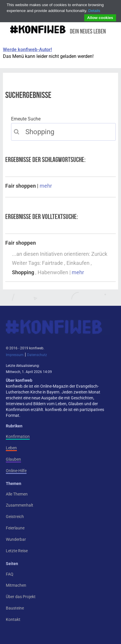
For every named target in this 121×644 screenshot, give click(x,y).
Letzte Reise (17, 551)
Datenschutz (37, 355)
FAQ (10, 574)
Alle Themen (17, 494)
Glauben (13, 459)
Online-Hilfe (16, 471)
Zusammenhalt (20, 505)
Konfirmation (18, 436)
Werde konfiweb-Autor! (27, 50)
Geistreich (15, 517)
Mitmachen (16, 585)
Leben (11, 448)
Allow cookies (100, 18)
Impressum (15, 355)
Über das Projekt (21, 597)
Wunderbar (16, 539)
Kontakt (13, 619)
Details (94, 11)
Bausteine (15, 608)
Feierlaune (15, 528)
